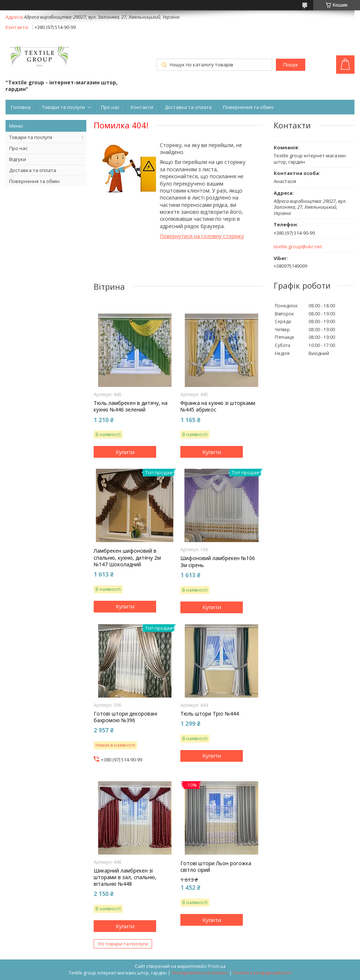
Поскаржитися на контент (200, 973)
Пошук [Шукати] (291, 65)
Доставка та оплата (188, 107)
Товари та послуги (63, 107)
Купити (125, 452)
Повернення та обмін (248, 107)
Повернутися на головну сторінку (202, 236)
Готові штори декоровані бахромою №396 (125, 717)
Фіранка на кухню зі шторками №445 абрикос (218, 406)
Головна (21, 107)
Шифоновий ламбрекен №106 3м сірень (218, 562)
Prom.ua (217, 966)
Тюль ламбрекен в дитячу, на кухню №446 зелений (131, 406)
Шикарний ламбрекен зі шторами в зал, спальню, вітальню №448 (125, 877)
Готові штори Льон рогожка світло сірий (216, 867)
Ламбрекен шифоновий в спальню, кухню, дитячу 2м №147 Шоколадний (127, 557)
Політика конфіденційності (262, 973)
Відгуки (18, 159)
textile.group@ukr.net (298, 247)
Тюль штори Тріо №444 (210, 714)
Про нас (110, 107)
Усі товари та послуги (123, 944)
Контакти (142, 107)
